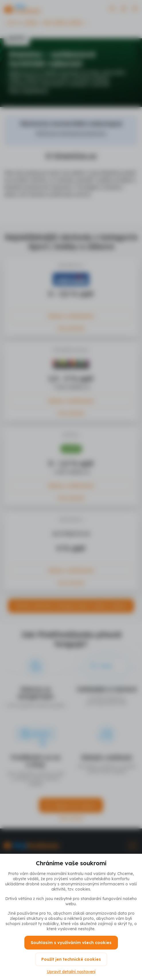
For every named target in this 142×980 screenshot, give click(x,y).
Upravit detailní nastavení (71, 972)
